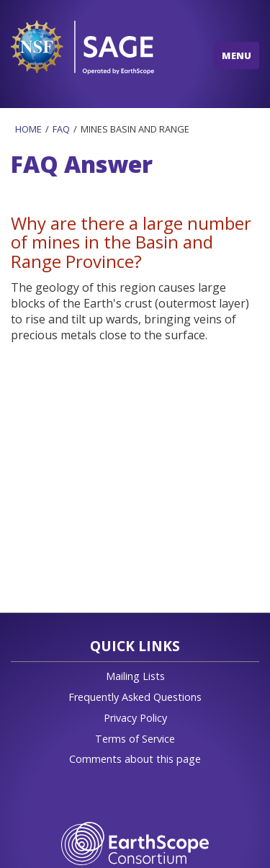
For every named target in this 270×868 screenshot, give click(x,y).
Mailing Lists (135, 676)
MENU (237, 55)
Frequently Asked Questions (135, 697)
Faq (61, 129)
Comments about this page (135, 759)
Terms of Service (135, 739)
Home (28, 129)
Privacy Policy (135, 718)
